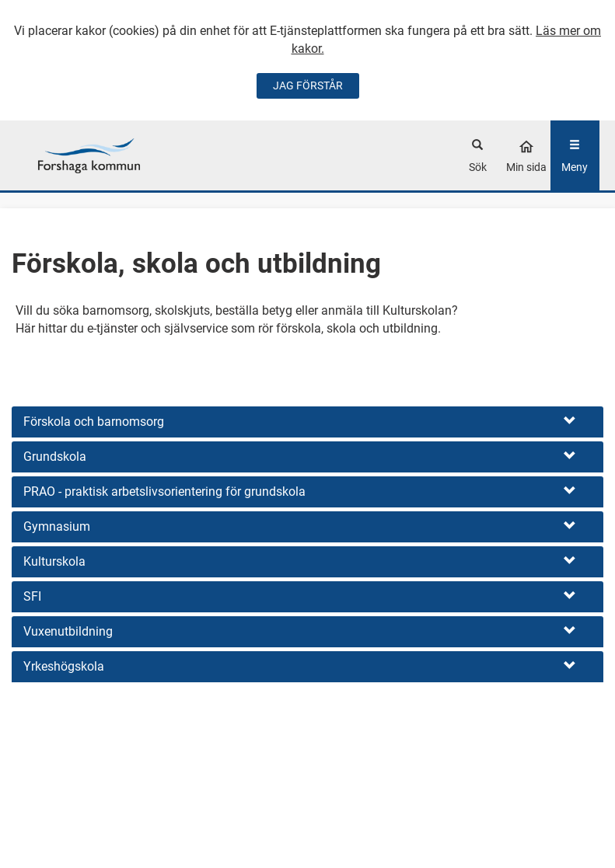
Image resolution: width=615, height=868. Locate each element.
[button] (307, 422)
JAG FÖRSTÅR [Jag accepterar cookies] (308, 85)
